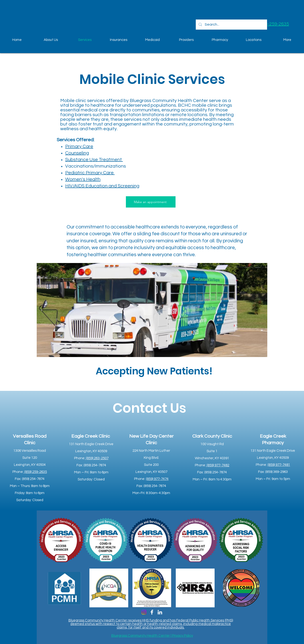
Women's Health (83, 179)
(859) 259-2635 (35, 472)
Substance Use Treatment (94, 160)
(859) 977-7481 (279, 465)
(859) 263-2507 (97, 458)
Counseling (77, 153)
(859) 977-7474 (157, 479)
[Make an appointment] (151, 202)
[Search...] (231, 25)
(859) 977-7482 (218, 465)
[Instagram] (144, 612)
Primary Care (79, 146)
